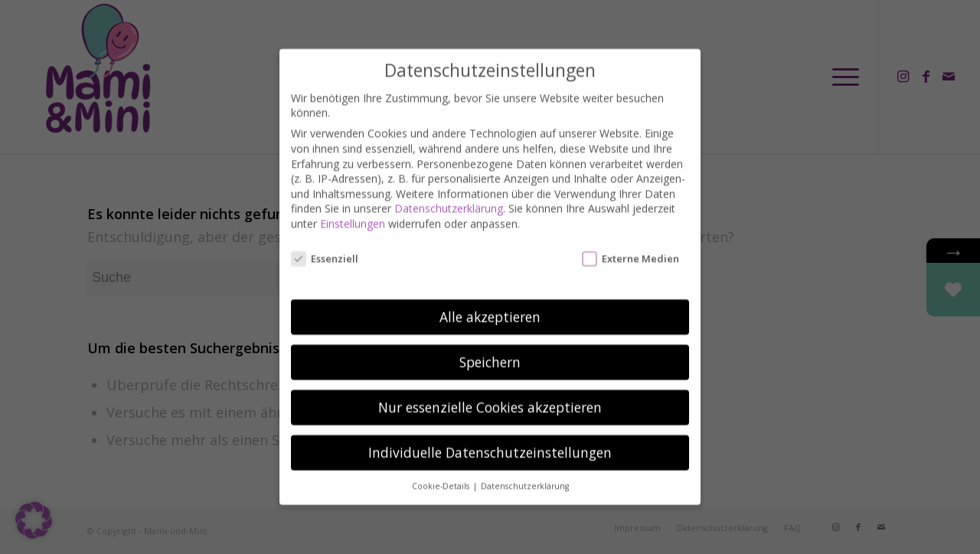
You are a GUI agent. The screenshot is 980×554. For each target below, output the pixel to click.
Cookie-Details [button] (442, 473)
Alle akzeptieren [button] (490, 303)
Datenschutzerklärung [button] (525, 473)
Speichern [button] (490, 349)
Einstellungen (353, 210)
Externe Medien (630, 245)
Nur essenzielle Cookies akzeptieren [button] (490, 394)
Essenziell (325, 245)
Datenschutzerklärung (449, 195)
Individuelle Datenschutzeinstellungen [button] (490, 439)
